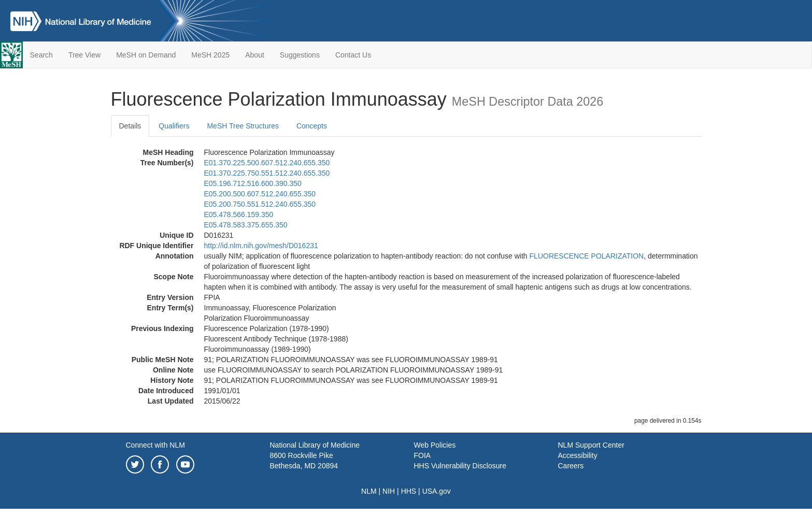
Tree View (84, 55)
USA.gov (437, 491)
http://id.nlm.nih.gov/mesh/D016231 (261, 246)
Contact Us (353, 55)
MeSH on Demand (146, 55)
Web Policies (435, 445)
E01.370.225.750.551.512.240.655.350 (267, 173)
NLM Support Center (591, 445)
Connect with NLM (155, 445)
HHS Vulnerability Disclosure (460, 466)
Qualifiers (174, 126)
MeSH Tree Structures (243, 126)
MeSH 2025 (210, 55)
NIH (389, 491)
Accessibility (578, 455)
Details (130, 126)
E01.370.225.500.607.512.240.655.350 (267, 163)
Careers (571, 466)
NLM (369, 491)
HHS (409, 491)
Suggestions (300, 55)
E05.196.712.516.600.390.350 (253, 183)
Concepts (312, 126)
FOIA (423, 455)
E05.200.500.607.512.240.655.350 (260, 194)
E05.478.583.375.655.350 (246, 225)
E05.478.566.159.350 (239, 214)
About (255, 55)
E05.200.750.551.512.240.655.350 (260, 204)
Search (41, 55)
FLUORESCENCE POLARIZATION (587, 256)
